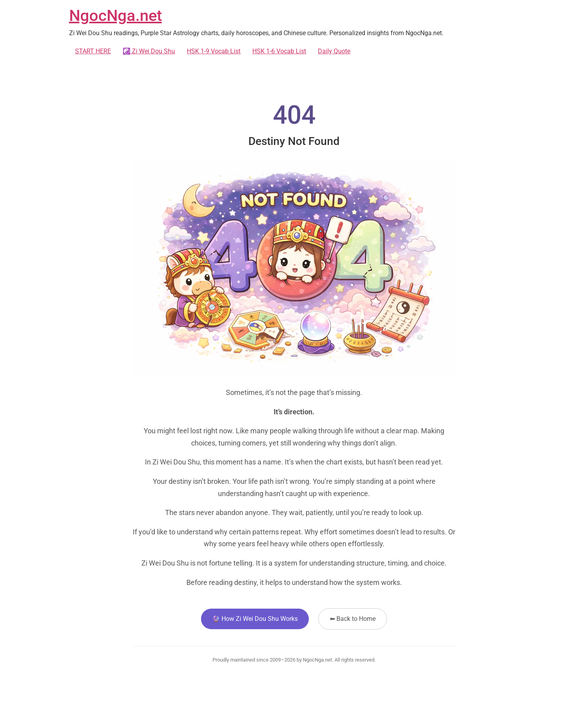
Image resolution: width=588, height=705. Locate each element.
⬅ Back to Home (353, 619)
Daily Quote (334, 51)
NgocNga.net (116, 16)
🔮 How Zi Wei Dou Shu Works (255, 619)
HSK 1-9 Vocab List (214, 51)
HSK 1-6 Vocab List (279, 51)
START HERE (93, 51)
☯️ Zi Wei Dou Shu (149, 51)
